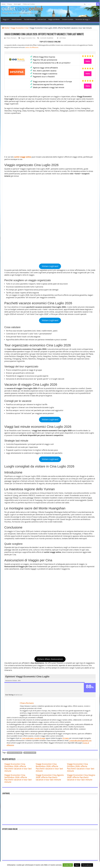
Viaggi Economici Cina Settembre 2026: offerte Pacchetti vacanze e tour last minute (18, 615)
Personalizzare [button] (87, 865)
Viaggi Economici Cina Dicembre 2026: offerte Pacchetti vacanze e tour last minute (18, 604)
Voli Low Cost (42, 19)
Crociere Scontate (68, 19)
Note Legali (17, 4)
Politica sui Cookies (29, 4)
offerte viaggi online (15, 590)
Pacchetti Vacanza (30, 19)
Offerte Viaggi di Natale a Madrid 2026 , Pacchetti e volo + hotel (40, 795)
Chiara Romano (11, 38)
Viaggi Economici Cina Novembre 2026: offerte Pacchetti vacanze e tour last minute (49, 604)
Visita (88, 61)
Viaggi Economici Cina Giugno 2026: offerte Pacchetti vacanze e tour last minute (81, 614)
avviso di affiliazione (32, 47)
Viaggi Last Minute (54, 19)
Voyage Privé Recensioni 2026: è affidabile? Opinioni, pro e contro (41, 777)
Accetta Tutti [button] (68, 865)
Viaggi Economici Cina (19, 28)
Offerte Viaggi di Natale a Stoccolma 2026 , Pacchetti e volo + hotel (41, 813)
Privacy (10, 4)
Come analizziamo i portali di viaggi (33, 575)
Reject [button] (77, 865)
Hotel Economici (17, 19)
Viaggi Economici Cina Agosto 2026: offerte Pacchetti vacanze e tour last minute (50, 614)
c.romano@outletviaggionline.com (80, 577)
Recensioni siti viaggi (82, 19)
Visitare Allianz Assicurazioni (50, 496)
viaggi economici (30, 590)
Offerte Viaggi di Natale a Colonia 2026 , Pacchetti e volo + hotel (40, 804)
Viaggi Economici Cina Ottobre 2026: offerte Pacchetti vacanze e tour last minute (81, 604)
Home (3, 4)
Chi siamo (66, 575)
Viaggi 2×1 (6, 19)
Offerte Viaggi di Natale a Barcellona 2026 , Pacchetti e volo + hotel (42, 786)
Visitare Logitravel (50, 185)
